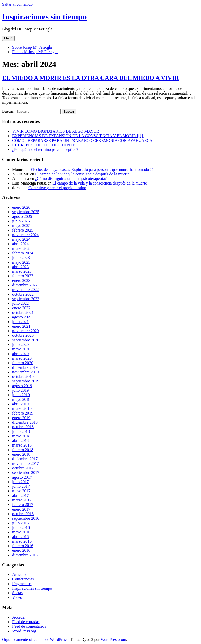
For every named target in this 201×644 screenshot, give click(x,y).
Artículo (19, 574)
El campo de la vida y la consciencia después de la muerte (82, 174)
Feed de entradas (26, 622)
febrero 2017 (23, 505)
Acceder (19, 617)
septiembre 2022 (26, 299)
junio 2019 (21, 395)
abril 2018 (20, 441)
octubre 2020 (23, 335)
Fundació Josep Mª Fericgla (35, 52)
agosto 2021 (22, 317)
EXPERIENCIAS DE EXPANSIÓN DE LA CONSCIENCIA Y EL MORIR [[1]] (78, 136)
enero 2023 (21, 280)
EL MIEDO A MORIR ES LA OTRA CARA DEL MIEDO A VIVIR (90, 78)
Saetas (17, 593)
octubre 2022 (23, 294)
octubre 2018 (23, 427)
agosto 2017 (22, 477)
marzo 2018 (22, 445)
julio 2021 (20, 322)
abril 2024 (20, 244)
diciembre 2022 (25, 285)
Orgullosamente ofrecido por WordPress (35, 640)
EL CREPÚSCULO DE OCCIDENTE (44, 145)
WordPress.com (113, 640)
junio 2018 (21, 431)
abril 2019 (20, 404)
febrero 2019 (23, 413)
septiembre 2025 (26, 212)
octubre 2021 (23, 312)
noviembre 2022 (25, 290)
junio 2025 (21, 221)
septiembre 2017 (26, 473)
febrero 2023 (23, 276)
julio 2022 (20, 303)
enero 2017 (21, 509)
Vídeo (17, 597)
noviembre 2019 (25, 372)
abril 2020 (20, 354)
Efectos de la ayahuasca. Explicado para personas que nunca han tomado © (92, 169)
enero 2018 (21, 454)
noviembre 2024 (25, 235)
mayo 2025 (21, 226)
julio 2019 (20, 390)
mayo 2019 (21, 399)
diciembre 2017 (25, 459)
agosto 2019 (22, 386)
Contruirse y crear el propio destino (57, 188)
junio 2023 (21, 258)
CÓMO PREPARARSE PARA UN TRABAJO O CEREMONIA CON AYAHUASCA (82, 140)
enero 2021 (21, 326)
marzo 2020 (22, 358)
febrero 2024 (23, 253)
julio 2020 (20, 344)
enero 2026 (21, 207)
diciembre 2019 (25, 367)
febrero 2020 (23, 363)
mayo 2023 (21, 262)
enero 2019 (21, 418)
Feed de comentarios (29, 626)
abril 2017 (20, 495)
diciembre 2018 (25, 422)
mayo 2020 (21, 349)
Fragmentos (22, 584)
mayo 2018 (21, 436)
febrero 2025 (23, 230)
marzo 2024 (22, 248)
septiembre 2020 (26, 340)
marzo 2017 (22, 500)
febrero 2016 (23, 546)
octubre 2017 (23, 468)
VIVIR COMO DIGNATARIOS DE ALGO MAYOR (56, 131)
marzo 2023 (22, 271)
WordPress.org (24, 631)
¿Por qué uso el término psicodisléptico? (45, 150)
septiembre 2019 (26, 381)
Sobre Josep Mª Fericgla (32, 47)
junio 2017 (21, 486)
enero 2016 (21, 550)
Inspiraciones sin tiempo (44, 17)
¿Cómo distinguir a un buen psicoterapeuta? (71, 179)
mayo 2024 (21, 239)
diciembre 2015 (25, 555)
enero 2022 (21, 308)
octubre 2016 (23, 514)
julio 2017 (20, 482)
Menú (8, 38)
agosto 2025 (22, 216)
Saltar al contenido (17, 4)
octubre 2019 (23, 377)
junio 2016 (21, 527)
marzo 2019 (22, 409)
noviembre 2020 (25, 331)
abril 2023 (20, 267)
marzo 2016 (22, 541)
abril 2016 (20, 537)
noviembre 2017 (25, 463)
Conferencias (23, 579)
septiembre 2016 (26, 518)
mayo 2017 (21, 491)
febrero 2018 (23, 450)
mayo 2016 (21, 532)
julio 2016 (20, 523)
